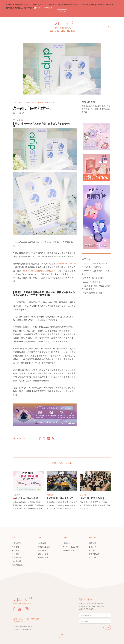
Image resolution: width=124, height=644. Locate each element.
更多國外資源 (69, 551)
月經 (51, 32)
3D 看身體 (42, 544)
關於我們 (71, 32)
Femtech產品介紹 (71, 547)
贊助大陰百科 (94, 554)
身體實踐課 (42, 551)
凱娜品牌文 (93, 558)
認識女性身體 (49, 103)
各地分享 (93, 547)
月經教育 (15, 547)
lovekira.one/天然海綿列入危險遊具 (39, 271)
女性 (57, 32)
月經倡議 (15, 551)
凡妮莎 (20, 120)
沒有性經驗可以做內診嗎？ (94, 293)
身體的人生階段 (44, 547)
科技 (63, 32)
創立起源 (93, 544)
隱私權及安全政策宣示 (46, 8)
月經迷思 (15, 554)
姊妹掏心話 (16, 561)
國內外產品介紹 (31, 103)
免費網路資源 (43, 558)
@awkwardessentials (66, 264)
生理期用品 (16, 544)
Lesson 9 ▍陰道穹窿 (92, 282)
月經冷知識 (16, 558)
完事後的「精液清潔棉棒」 (94, 278)
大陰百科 (17, 495)
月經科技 (67, 544)
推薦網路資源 (17, 565)
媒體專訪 (93, 551)
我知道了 (62, 12)
